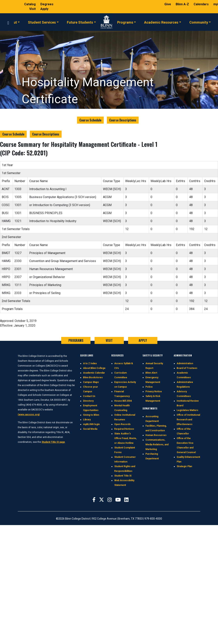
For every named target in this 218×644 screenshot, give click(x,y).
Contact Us (89, 396)
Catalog (30, 4)
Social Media (90, 429)
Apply (44, 9)
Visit (33, 9)
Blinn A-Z (183, 4)
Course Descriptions (123, 120)
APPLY (143, 340)
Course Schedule (90, 120)
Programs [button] (125, 22)
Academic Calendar (94, 373)
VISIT (109, 340)
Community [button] (199, 22)
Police (149, 387)
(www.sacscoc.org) (29, 415)
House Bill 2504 (123, 401)
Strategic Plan (184, 466)
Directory (88, 401)
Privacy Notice (154, 392)
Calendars (202, 4)
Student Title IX (123, 476)
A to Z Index (90, 363)
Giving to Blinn (91, 415)
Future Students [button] (80, 22)
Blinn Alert (151, 373)
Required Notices (124, 429)
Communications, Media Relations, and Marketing (157, 445)
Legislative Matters (187, 410)
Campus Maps (91, 382)
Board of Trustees (187, 368)
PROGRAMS (76, 340)
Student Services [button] (42, 22)
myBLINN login (91, 424)
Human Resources (156, 435)
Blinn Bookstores (93, 377)
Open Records (122, 424)
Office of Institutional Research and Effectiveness (188, 420)
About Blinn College (94, 368)
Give (168, 4)
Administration (185, 363)
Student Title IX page (53, 442)
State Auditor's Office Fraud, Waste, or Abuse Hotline (125, 438)
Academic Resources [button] (161, 22)
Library (87, 420)
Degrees (47, 4)
